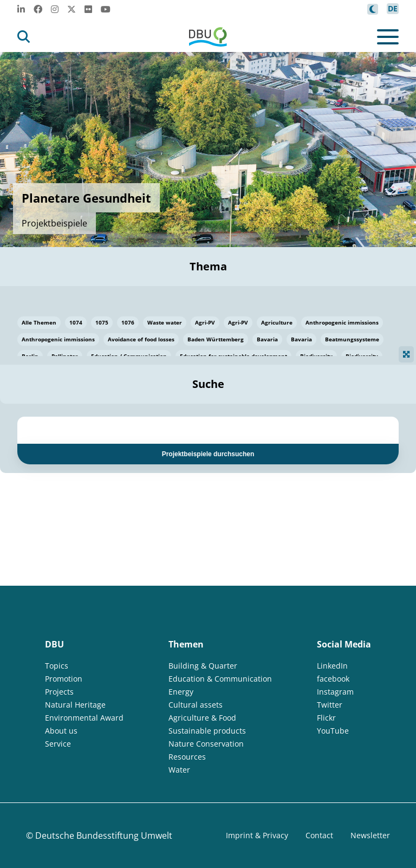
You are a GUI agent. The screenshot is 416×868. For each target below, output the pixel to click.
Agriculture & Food (202, 718)
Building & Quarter (203, 666)
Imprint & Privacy (257, 835)
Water (179, 770)
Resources (187, 757)
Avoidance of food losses (141, 339)
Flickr (326, 718)
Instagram (335, 692)
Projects (59, 692)
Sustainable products (207, 731)
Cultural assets (196, 705)
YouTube (333, 731)
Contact (319, 835)
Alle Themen (39, 322)
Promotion (64, 679)
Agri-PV (205, 322)
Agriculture (277, 322)
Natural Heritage (75, 705)
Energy (181, 692)
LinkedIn (332, 666)
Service (58, 744)
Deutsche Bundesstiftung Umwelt (104, 835)
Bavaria (267, 339)
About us (61, 731)
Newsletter (370, 835)
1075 (102, 322)
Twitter (330, 705)
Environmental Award (84, 718)
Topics (57, 666)
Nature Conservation (206, 744)
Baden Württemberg (216, 339)
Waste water (165, 322)
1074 (76, 322)
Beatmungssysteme (352, 339)
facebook (333, 679)
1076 (128, 322)
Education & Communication (220, 679)
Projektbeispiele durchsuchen (208, 454)
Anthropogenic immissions (342, 322)
